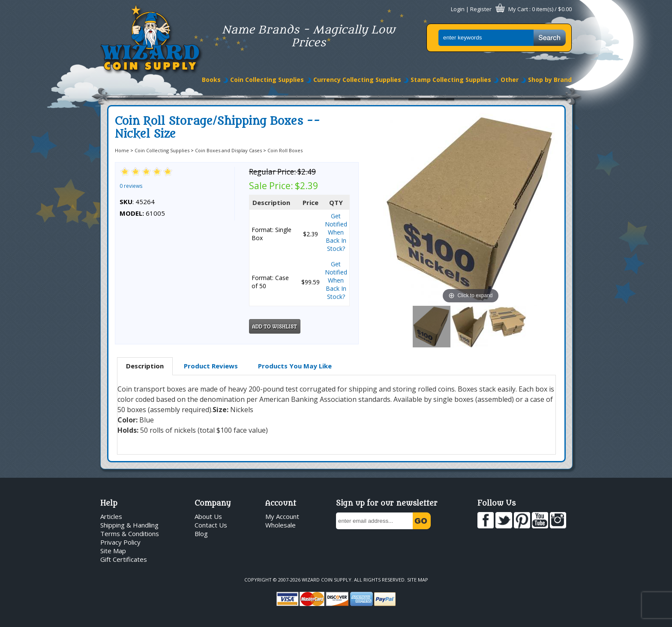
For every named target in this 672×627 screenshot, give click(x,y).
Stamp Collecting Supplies (451, 80)
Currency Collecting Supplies (357, 80)
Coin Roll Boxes (285, 150)
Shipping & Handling (129, 525)
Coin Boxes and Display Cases (228, 150)
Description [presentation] (145, 366)
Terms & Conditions (130, 534)
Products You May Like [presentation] (295, 366)
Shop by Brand (550, 80)
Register (481, 9)
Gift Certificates (124, 559)
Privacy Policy (120, 542)
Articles (111, 516)
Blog (201, 534)
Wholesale (280, 525)
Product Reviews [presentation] (211, 366)
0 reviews (131, 186)
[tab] (145, 366)
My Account (282, 516)
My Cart (518, 9)
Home (122, 150)
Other (510, 80)
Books (211, 80)
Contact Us (211, 525)
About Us (208, 516)
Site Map (113, 551)
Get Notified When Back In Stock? (336, 232)
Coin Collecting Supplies (267, 80)
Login (458, 9)
